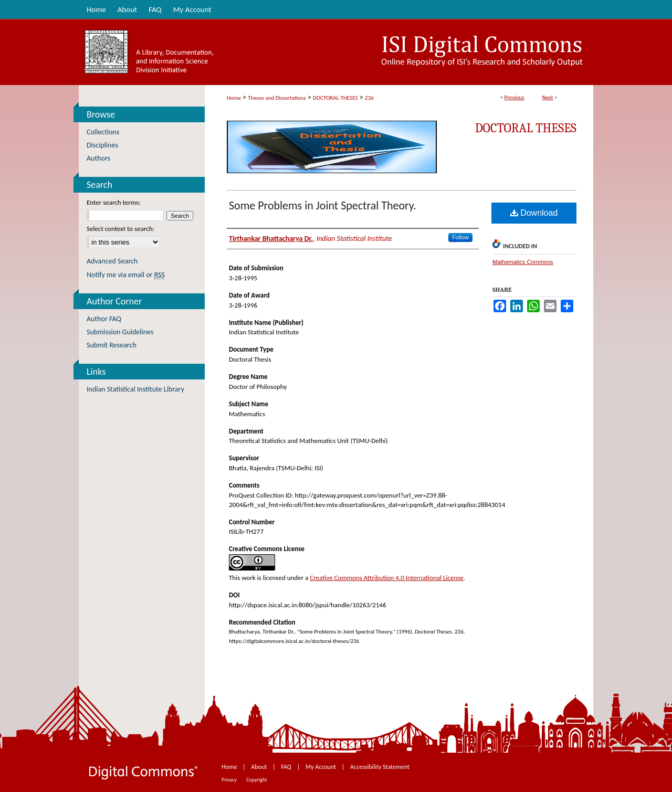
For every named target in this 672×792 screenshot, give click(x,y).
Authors (98, 158)
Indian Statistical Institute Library (135, 389)
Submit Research (112, 345)
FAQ (287, 767)
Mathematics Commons (523, 262)
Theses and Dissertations (277, 98)
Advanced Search (112, 261)
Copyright (256, 780)
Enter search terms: (114, 202)
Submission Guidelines (120, 332)
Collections (103, 132)
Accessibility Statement (380, 767)
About (260, 767)
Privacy (230, 780)
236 (369, 98)
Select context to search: (120, 229)
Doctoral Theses (526, 128)
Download (534, 213)
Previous (514, 97)
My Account (322, 767)
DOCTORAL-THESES (335, 98)
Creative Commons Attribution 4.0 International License (386, 578)
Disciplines (102, 145)
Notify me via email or (126, 275)
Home (234, 98)
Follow (460, 237)
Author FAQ (104, 319)
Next (548, 97)
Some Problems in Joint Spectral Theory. (323, 205)
